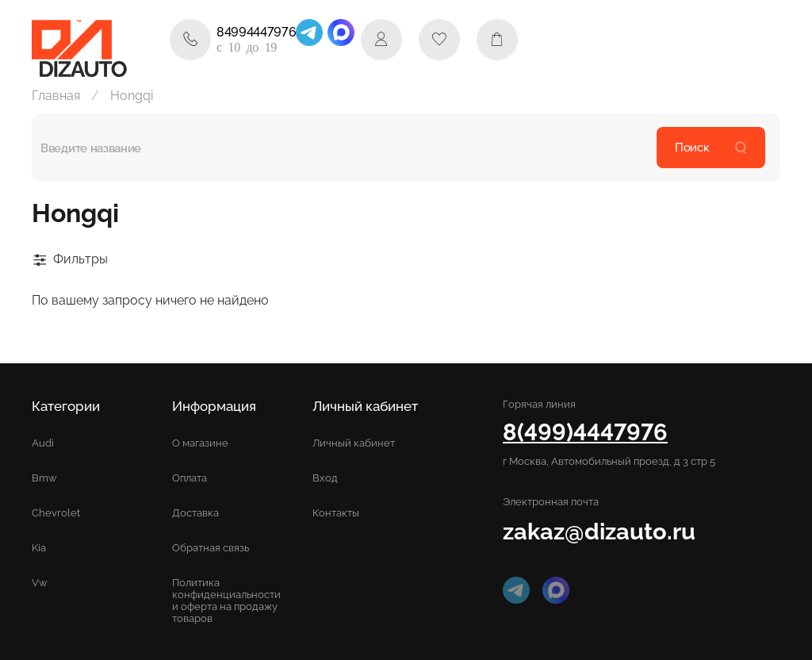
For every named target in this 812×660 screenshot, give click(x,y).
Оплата (190, 478)
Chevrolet (56, 513)
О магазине (200, 443)
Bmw (44, 478)
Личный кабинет (354, 443)
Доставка (195, 513)
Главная (56, 96)
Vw (40, 583)
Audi (43, 443)
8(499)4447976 (585, 432)
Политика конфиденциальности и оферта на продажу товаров (226, 601)
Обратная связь (211, 548)
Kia (39, 548)
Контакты (336, 513)
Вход (325, 478)
